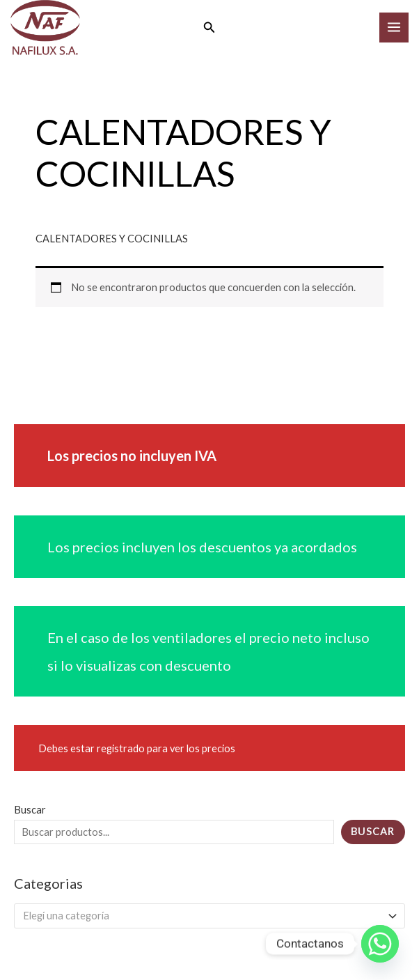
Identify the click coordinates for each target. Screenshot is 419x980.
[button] (209, 28)
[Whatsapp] (380, 944)
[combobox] (209, 916)
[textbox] (204, 916)
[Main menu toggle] (394, 27)
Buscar (30, 810)
